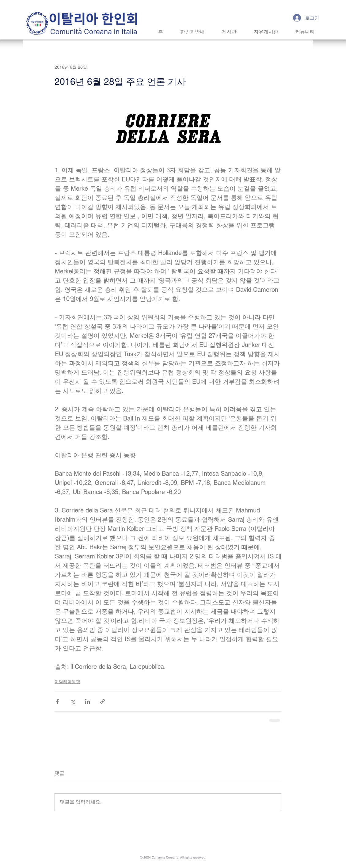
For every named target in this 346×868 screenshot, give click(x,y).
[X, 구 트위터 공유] (72, 701)
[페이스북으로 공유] (57, 701)
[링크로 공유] (103, 701)
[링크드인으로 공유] (87, 701)
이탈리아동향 (67, 682)
